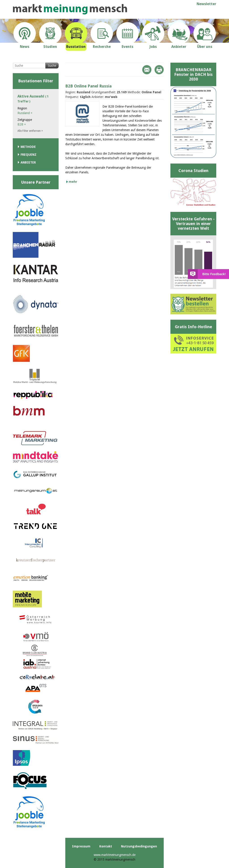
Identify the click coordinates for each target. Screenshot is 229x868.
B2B (22, 124)
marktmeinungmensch (70, 9)
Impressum (81, 846)
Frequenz (29, 155)
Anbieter (28, 162)
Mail (147, 70)
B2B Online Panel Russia (88, 86)
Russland (25, 113)
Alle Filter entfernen (30, 131)
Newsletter (206, 4)
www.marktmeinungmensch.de (115, 855)
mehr (73, 182)
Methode (28, 147)
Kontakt (106, 846)
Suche (52, 66)
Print (159, 70)
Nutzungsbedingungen (139, 846)
